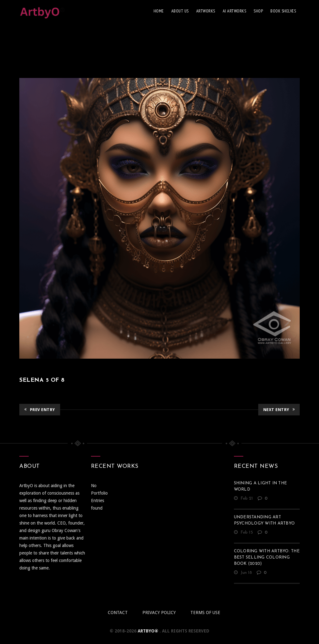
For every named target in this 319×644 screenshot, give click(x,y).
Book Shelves (283, 11)
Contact (118, 613)
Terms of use (205, 613)
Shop (258, 11)
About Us (180, 11)
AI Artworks (235, 11)
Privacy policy (159, 613)
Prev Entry (40, 410)
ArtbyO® (149, 631)
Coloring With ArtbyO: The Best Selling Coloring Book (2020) (267, 557)
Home (159, 11)
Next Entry (279, 410)
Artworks (206, 11)
